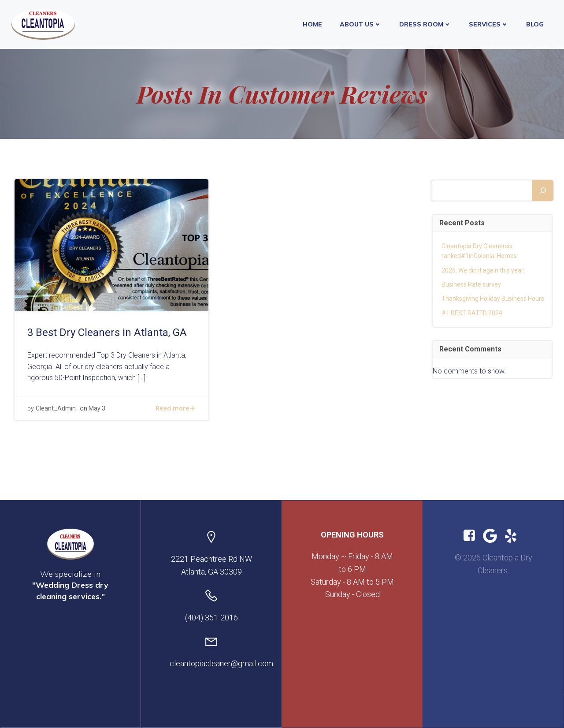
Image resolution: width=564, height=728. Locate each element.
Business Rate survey (472, 284)
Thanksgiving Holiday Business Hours (493, 299)
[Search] (542, 190)
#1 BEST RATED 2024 (472, 313)
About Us (362, 24)
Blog (536, 24)
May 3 (97, 411)
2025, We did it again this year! (484, 270)
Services (490, 24)
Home (313, 24)
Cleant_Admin (56, 411)
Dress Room (426, 24)
